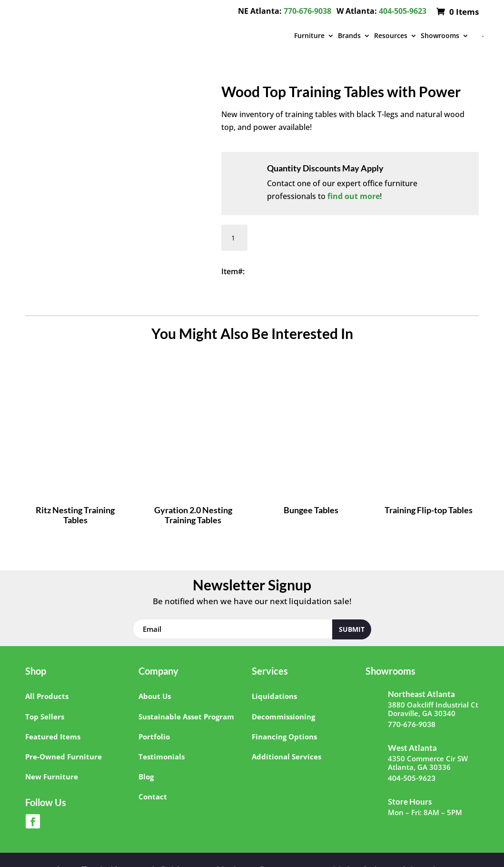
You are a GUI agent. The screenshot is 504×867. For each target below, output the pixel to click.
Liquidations (274, 696)
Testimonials (162, 757)
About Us (155, 696)
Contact (153, 797)
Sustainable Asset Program (186, 717)
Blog (146, 777)
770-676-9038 (307, 11)
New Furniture (52, 777)
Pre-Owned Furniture (64, 757)
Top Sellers (45, 717)
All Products (47, 696)
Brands (349, 35)
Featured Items (53, 737)
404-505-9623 (403, 11)
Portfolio (154, 737)
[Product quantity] (234, 238)
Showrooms (440, 35)
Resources (391, 35)
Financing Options (284, 737)
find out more (354, 196)
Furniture (309, 35)
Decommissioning (283, 717)
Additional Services (287, 757)
